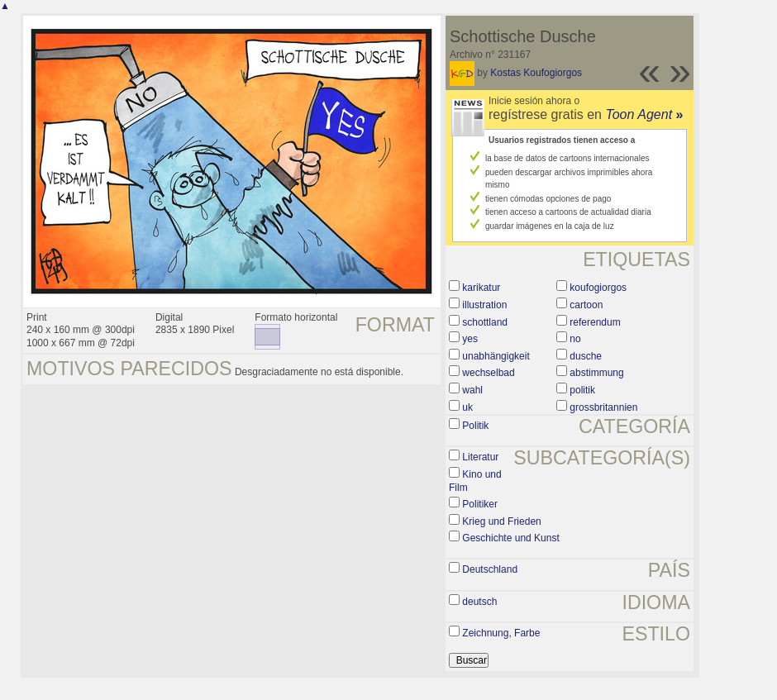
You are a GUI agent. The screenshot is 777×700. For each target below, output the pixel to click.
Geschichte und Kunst (510, 538)
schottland (485, 322)
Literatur (480, 457)
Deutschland (490, 569)
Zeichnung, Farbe (501, 633)
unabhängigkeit (496, 356)
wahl (472, 390)
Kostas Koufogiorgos (536, 73)
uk (467, 407)
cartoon (586, 305)
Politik (475, 426)
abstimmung (596, 373)
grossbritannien (603, 407)
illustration (484, 305)
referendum (595, 322)
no (575, 339)
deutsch (479, 602)
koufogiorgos (598, 288)
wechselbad (488, 373)
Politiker (480, 504)
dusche (586, 356)
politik (582, 390)
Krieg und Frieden (501, 521)
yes (470, 339)
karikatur (481, 288)
